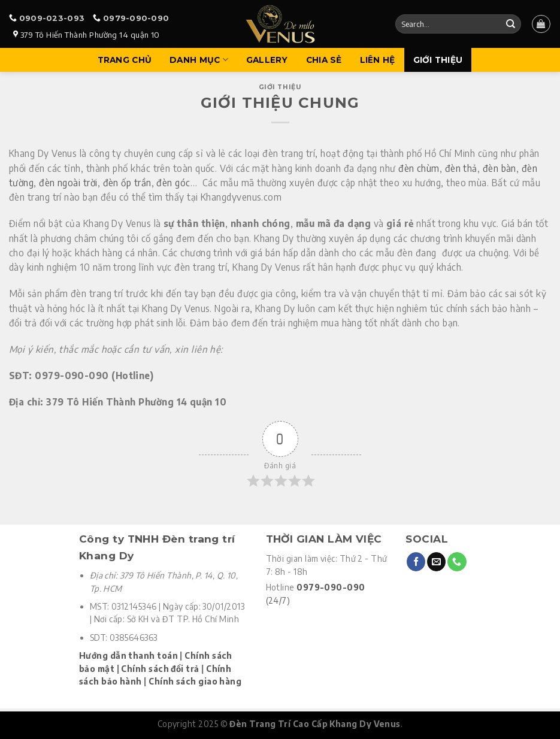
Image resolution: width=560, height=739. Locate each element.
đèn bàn (500, 168)
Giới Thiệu (438, 60)
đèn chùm (419, 168)
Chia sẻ (324, 60)
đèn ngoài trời (68, 182)
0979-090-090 (136, 18)
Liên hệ (378, 60)
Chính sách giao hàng (195, 681)
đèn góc (173, 182)
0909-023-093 (52, 18)
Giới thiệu (280, 87)
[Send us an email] (436, 562)
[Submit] (510, 24)
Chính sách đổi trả (160, 669)
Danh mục (199, 60)
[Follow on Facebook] (416, 562)
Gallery (267, 60)
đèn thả (461, 168)
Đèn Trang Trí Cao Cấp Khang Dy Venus (315, 724)
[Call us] (457, 562)
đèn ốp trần (127, 182)
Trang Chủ (125, 60)
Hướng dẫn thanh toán (128, 655)
